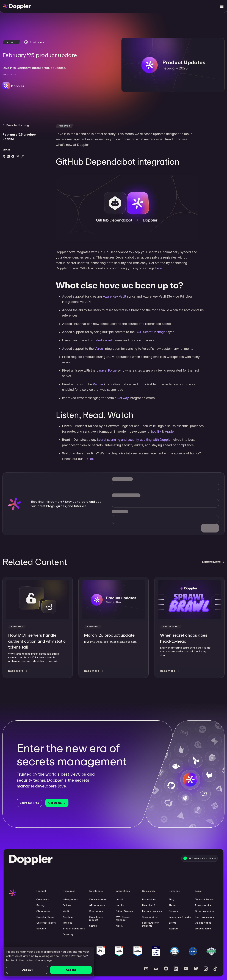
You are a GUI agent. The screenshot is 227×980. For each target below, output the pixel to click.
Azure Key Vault (114, 296)
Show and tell (150, 917)
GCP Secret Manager (151, 332)
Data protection (204, 911)
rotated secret (102, 340)
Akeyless (68, 917)
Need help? (149, 905)
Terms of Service (205, 899)
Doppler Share (45, 917)
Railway (123, 398)
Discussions (149, 899)
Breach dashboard (74, 929)
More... (120, 926)
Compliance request (96, 919)
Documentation (98, 899)
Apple (169, 431)
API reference (97, 905)
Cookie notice (203, 923)
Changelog (43, 911)
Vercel (99, 349)
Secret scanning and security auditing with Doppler (134, 440)
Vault (66, 911)
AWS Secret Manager (123, 919)
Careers (173, 911)
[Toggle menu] (222, 6)
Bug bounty (96, 911)
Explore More (213, 562)
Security (41, 929)
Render (98, 384)
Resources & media (180, 917)
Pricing (40, 905)
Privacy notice (203, 905)
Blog (171, 899)
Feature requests (152, 911)
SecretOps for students (150, 924)
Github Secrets (124, 911)
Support (173, 929)
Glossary (68, 934)
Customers (43, 899)
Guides (67, 905)
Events (172, 923)
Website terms (203, 929)
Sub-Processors (204, 917)
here (159, 268)
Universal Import (46, 923)
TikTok (89, 459)
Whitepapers (70, 899)
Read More (18, 671)
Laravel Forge (106, 370)
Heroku (120, 905)
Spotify (156, 431)
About (172, 905)
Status (93, 926)
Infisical (67, 923)
